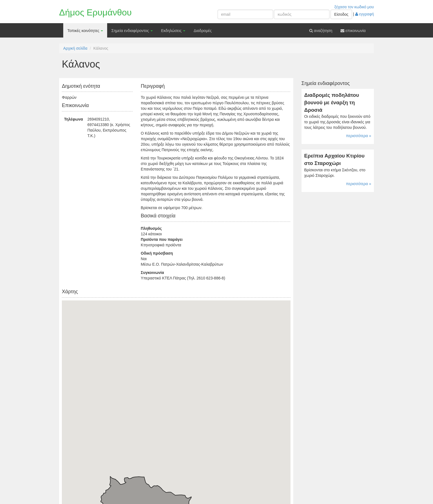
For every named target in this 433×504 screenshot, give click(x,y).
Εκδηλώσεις (173, 31)
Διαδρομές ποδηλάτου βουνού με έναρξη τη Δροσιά (332, 102)
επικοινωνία (353, 31)
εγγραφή (365, 14)
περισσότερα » (359, 136)
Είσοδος (341, 14)
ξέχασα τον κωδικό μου (354, 7)
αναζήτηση (321, 31)
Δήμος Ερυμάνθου (95, 12)
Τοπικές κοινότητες (85, 31)
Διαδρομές (203, 31)
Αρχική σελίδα (75, 48)
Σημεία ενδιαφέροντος (132, 31)
